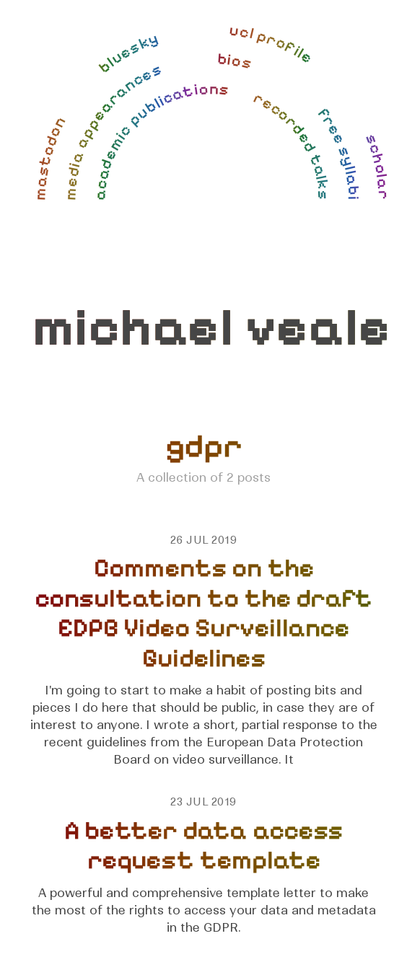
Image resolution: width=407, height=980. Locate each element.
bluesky (128, 52)
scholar (377, 166)
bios (235, 61)
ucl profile (272, 44)
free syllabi (338, 152)
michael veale (212, 328)
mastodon (50, 156)
